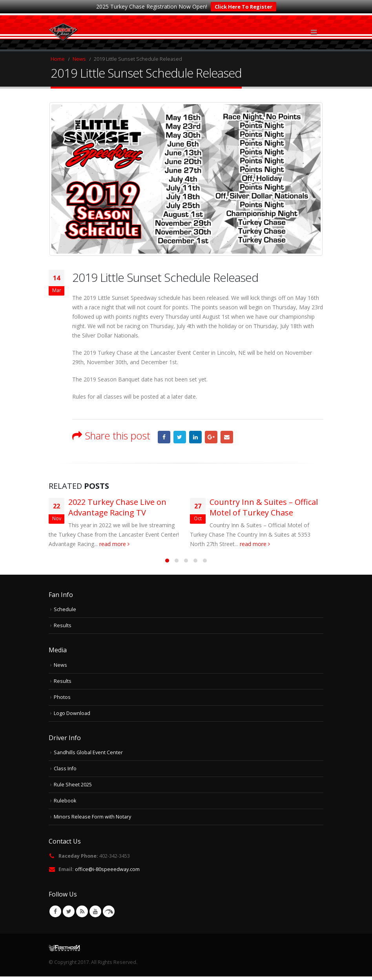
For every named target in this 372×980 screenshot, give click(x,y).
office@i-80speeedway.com (107, 869)
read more (114, 544)
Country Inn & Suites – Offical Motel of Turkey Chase (264, 507)
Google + (211, 437)
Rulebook (65, 801)
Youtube (95, 911)
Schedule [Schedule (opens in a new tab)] (65, 609)
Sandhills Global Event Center (88, 752)
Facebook (164, 437)
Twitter (180, 437)
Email (227, 437)
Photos (62, 697)
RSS (82, 911)
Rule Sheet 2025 (73, 785)
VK (109, 911)
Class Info (65, 769)
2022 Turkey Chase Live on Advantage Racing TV (117, 507)
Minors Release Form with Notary (92, 817)
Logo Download (72, 713)
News (60, 665)
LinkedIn (195, 437)
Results (63, 625)
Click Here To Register (243, 7)
